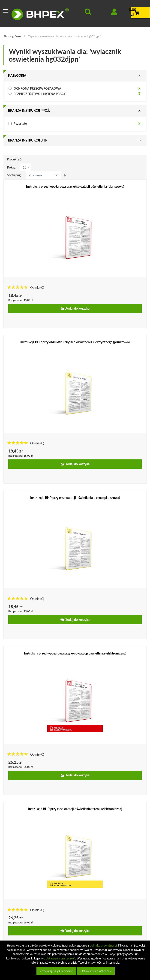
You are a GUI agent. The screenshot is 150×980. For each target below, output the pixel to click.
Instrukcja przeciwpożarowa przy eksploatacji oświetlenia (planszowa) (75, 186)
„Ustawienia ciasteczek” (60, 958)
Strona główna (13, 36)
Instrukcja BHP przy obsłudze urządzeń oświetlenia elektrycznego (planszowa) (75, 342)
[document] (76, 960)
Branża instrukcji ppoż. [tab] (29, 110)
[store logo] (40, 14)
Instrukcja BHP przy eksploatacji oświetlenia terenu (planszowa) (75, 498)
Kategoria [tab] (17, 75)
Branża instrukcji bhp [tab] (28, 140)
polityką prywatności (103, 945)
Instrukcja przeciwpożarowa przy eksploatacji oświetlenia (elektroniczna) (75, 653)
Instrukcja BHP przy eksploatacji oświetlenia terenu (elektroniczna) (75, 809)
